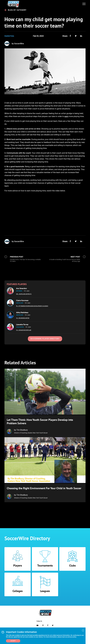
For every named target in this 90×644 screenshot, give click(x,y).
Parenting (9, 36)
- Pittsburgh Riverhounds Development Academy (33, 306)
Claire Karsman (22, 300)
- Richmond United (24, 318)
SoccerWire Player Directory (45, 339)
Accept (13, 641)
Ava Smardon (22, 288)
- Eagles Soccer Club (25, 330)
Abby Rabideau (22, 312)
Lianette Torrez (22, 324)
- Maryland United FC (25, 294)
